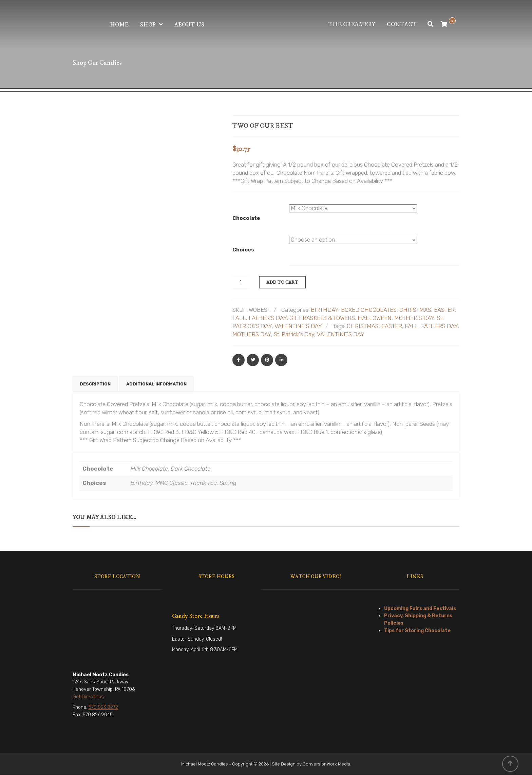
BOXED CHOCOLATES (369, 310)
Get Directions (88, 697)
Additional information (156, 384)
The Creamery (352, 24)
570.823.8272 (103, 708)
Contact (402, 24)
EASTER (444, 310)
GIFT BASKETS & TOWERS (322, 318)
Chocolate (246, 218)
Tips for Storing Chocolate (417, 631)
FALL (239, 318)
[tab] (95, 384)
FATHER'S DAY (268, 318)
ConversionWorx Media (326, 764)
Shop (148, 25)
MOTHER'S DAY (414, 318)
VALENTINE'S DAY (298, 326)
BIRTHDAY (325, 310)
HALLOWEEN (375, 318)
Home (119, 25)
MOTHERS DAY (252, 334)
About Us (189, 25)
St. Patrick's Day (294, 334)
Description (95, 384)
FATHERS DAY (439, 326)
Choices (243, 250)
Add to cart (282, 282)
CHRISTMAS (415, 310)
